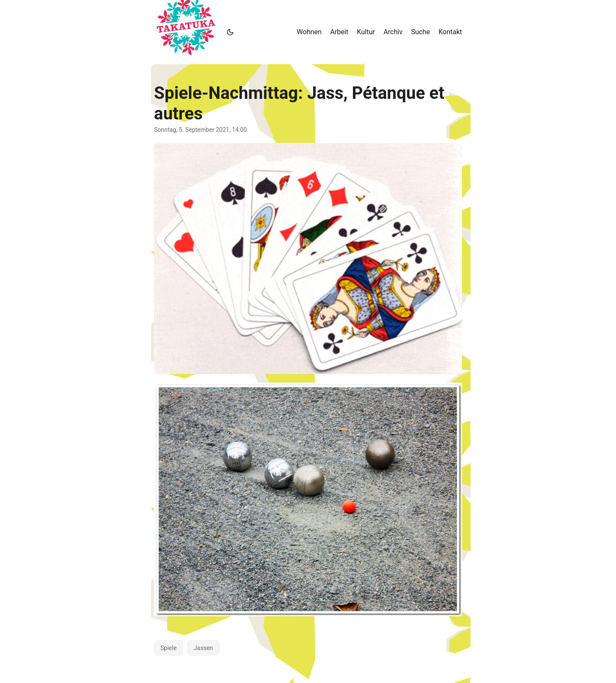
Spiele (169, 648)
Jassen (203, 648)
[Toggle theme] (230, 32)
